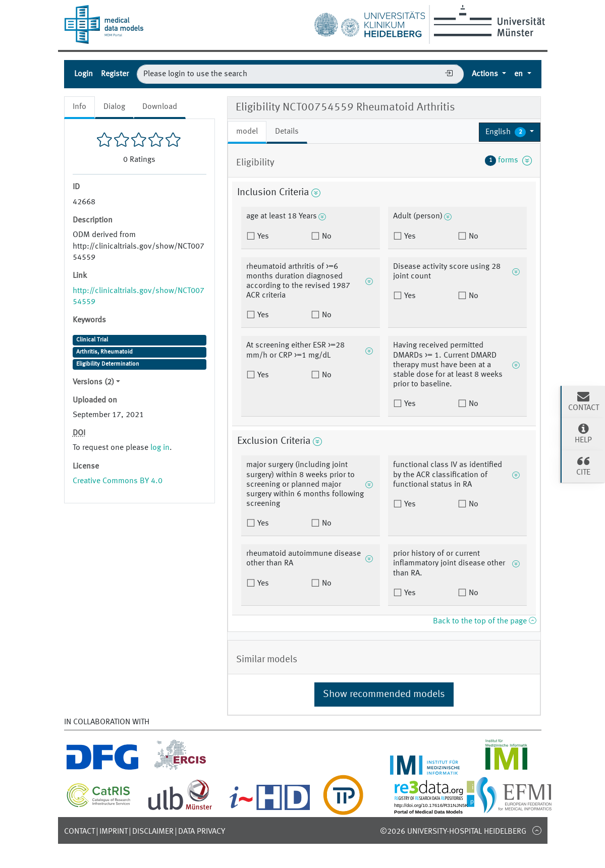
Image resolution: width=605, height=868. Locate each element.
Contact (79, 832)
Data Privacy (202, 832)
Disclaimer (153, 832)
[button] (510, 132)
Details (287, 132)
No (326, 237)
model (247, 132)
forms (509, 160)
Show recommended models (384, 695)
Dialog (114, 107)
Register (115, 74)
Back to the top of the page (484, 621)
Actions (486, 74)
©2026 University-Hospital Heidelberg (453, 832)
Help (583, 433)
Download (160, 107)
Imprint (114, 832)
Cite (583, 466)
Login (84, 74)
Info (79, 107)
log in (160, 448)
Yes (262, 237)
